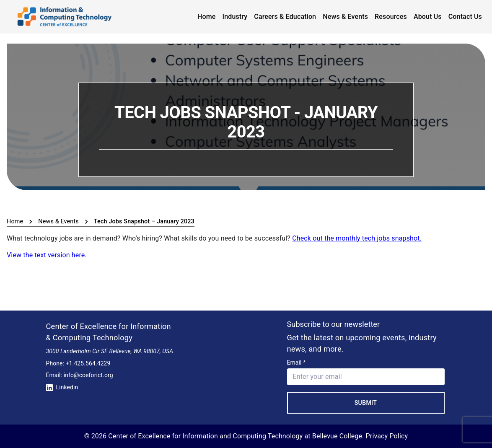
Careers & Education (285, 17)
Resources (391, 17)
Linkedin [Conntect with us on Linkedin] (62, 387)
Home (207, 17)
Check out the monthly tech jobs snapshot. (357, 238)
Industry (235, 17)
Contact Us (465, 17)
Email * (296, 363)
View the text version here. (47, 255)
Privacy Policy (387, 436)
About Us (428, 17)
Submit (366, 403)
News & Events (345, 17)
